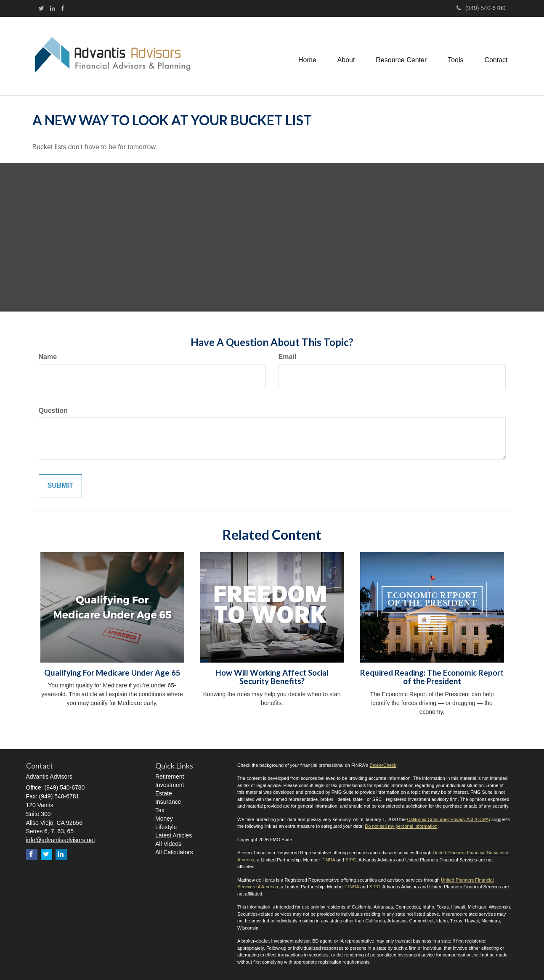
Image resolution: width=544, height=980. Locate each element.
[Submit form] (60, 486)
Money (164, 819)
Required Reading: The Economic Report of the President (432, 677)
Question (53, 411)
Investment (170, 785)
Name (48, 357)
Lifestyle (166, 827)
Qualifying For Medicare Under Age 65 (112, 673)
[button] (346, 56)
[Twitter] (41, 8)
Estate (164, 793)
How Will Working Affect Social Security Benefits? (272, 677)
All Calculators (174, 852)
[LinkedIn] (53, 8)
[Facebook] (63, 8)
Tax (160, 810)
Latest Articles (174, 835)
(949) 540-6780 (481, 8)
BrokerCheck (383, 765)
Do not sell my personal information (401, 826)
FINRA (328, 860)
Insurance (168, 802)
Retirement (170, 777)
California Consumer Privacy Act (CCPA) (448, 819)
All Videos (168, 844)
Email (288, 357)
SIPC (351, 860)
